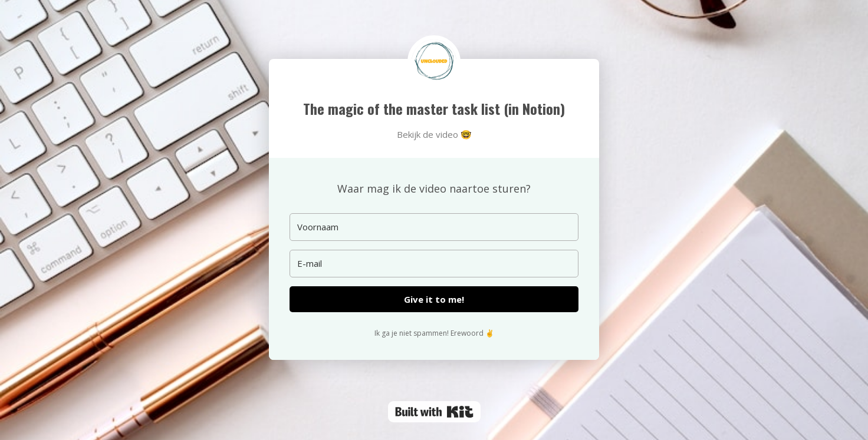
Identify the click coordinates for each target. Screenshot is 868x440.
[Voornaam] (434, 227)
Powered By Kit (434, 412)
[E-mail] (434, 264)
